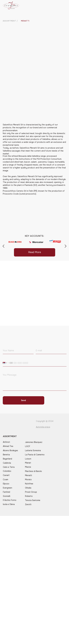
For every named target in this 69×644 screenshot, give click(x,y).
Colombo (7, 471)
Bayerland (7, 459)
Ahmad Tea (8, 446)
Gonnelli (7, 496)
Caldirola (7, 463)
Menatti (28, 475)
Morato (28, 480)
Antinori (6, 442)
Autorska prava (43, 427)
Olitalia (28, 488)
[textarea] (35, 381)
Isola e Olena (9, 504)
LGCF (28, 446)
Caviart (6, 475)
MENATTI (25, 21)
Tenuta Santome (33, 500)
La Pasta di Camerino (35, 455)
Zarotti (28, 504)
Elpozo (6, 484)
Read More (35, 252)
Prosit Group (31, 492)
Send (23, 400)
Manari (28, 463)
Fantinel (6, 492)
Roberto (29, 496)
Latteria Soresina (33, 450)
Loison (28, 459)
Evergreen (8, 488)
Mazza (28, 467)
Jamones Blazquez (34, 442)
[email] (51, 351)
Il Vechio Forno (10, 500)
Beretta (6, 455)
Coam (6, 480)
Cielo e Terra (9, 467)
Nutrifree (29, 484)
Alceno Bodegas (10, 450)
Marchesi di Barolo (33, 471)
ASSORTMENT (9, 21)
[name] (18, 351)
